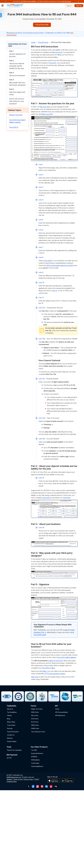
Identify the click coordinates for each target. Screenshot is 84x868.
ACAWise (34, 757)
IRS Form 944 (45, 107)
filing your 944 (47, 114)
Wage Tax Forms (37, 709)
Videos (9, 716)
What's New (11, 722)
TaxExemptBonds (37, 767)
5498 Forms (35, 729)
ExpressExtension (37, 754)
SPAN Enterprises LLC (14, 777)
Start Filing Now (66, 1)
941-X (55, 291)
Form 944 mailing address (67, 658)
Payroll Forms (43, 43)
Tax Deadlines (12, 713)
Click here (35, 677)
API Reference (60, 716)
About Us (10, 709)
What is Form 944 (16, 115)
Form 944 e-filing (48, 668)
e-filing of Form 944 (55, 661)
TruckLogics (35, 763)
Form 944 (67, 498)
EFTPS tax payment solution (55, 674)
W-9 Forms (35, 722)
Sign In (69, 6)
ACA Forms (35, 719)
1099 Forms (35, 713)
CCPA (36, 780)
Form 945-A (14, 128)
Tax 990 (34, 750)
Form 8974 (48, 261)
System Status (12, 742)
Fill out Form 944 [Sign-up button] (42, 25)
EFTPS (9, 758)
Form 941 (53, 63)
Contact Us (11, 735)
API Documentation (62, 713)
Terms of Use (18, 780)
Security (10, 729)
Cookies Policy (12, 782)
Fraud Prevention (13, 732)
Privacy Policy (28, 780)
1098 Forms (35, 726)
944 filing (43, 671)
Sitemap (9, 780)
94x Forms (35, 716)
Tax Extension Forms (38, 732)
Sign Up (79, 6)
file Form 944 (57, 53)
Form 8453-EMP (40, 635)
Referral (10, 739)
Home (33, 43)
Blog (9, 719)
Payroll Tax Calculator (14, 750)
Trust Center (11, 726)
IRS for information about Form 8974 (60, 266)
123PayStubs (35, 760)
